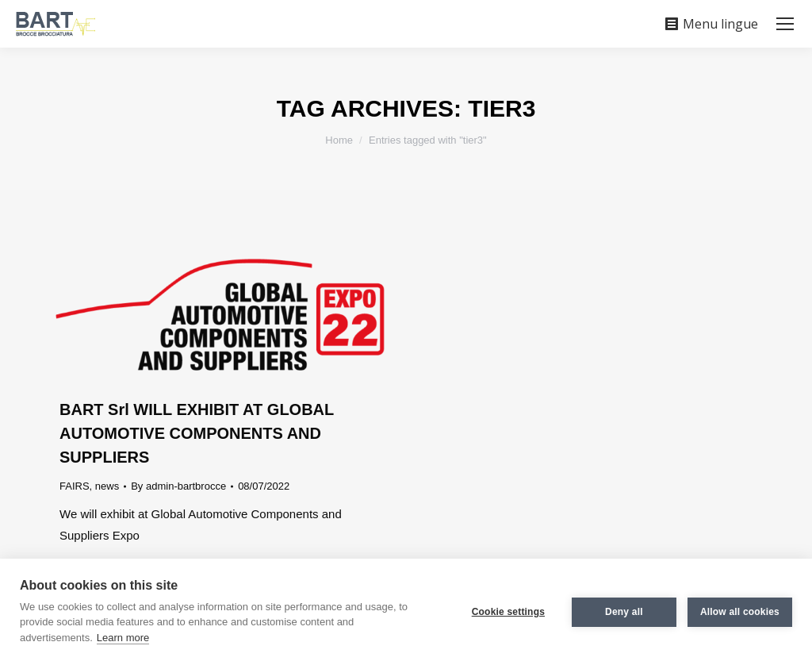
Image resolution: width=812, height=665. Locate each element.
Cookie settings (508, 612)
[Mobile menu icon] (785, 24)
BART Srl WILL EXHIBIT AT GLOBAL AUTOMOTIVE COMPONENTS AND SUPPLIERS (197, 433)
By (178, 486)
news (107, 486)
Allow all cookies (740, 612)
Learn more (123, 638)
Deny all (624, 612)
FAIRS (75, 486)
